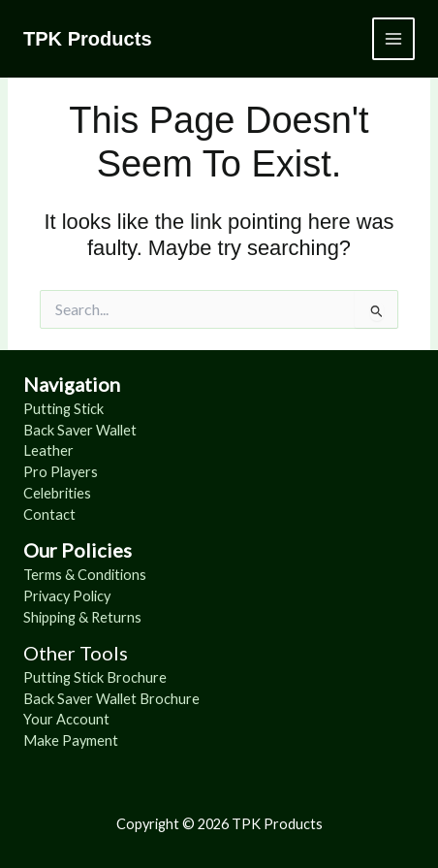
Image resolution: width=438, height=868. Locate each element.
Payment (90, 740)
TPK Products (88, 39)
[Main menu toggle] (393, 39)
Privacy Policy (67, 596)
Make (43, 740)
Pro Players (61, 472)
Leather (48, 450)
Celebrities (57, 493)
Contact (49, 514)
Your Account (66, 719)
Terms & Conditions (85, 575)
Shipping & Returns (82, 617)
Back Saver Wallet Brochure (111, 699)
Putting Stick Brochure (95, 677)
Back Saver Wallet (80, 430)
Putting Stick (63, 409)
